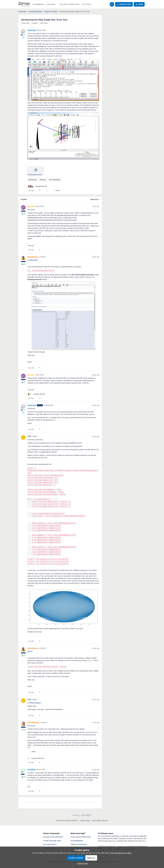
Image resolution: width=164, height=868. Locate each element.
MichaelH (31, 206)
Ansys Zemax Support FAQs (69, 4)
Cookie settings (85, 820)
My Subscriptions (50, 845)
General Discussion (35, 12)
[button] (124, 4)
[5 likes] (37, 186)
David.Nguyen (33, 257)
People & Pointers (51, 12)
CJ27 (29, 436)
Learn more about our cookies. (121, 853)
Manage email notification (54, 837)
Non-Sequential (54, 180)
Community (22, 12)
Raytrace (43, 180)
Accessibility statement (100, 820)
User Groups (87, 4)
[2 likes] (36, 394)
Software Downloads (79, 845)
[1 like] (36, 758)
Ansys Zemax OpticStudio (81, 837)
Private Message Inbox (53, 841)
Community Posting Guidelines (67, 820)
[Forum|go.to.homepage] (24, 4)
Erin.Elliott (31, 769)
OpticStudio (33, 180)
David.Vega (32, 30)
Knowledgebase (38, 4)
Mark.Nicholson (33, 722)
